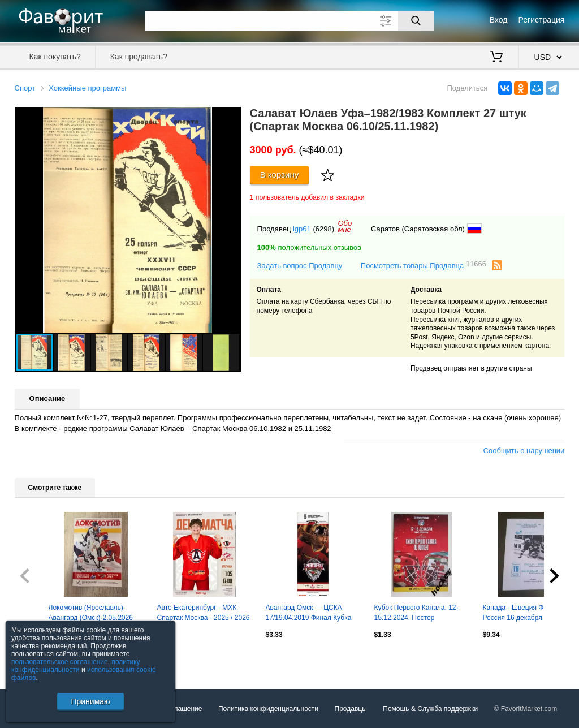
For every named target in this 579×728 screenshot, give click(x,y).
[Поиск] (416, 21)
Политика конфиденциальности (268, 709)
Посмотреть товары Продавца (424, 265)
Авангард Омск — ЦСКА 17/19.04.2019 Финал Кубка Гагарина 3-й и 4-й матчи (309, 614)
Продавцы (351, 709)
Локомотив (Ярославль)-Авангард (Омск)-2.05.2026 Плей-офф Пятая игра (91, 614)
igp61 (302, 229)
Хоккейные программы (87, 88)
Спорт (25, 88)
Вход (499, 20)
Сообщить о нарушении (524, 451)
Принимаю (90, 701)
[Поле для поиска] (289, 21)
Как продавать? (139, 57)
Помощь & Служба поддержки (430, 709)
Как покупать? (55, 57)
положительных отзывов (309, 247)
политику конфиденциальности (76, 666)
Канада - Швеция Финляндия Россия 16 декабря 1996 (528, 613)
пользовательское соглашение (60, 662)
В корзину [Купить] (280, 175)
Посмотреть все (40, 659)
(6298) (323, 229)
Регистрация (542, 20)
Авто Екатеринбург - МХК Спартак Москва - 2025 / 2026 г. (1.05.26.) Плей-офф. (204, 614)
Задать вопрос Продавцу (300, 266)
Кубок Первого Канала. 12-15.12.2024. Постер (416, 613)
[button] (231, 117)
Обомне (345, 226)
